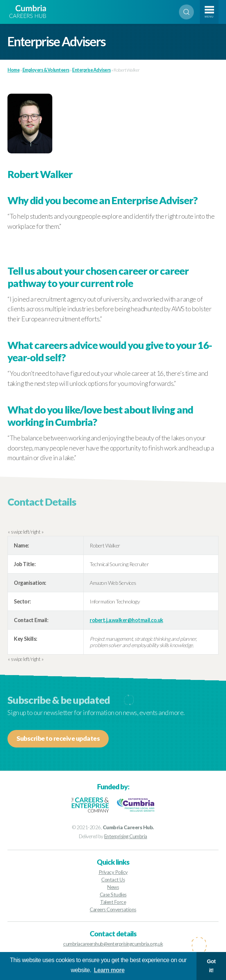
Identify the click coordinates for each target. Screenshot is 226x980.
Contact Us (113, 880)
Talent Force (113, 902)
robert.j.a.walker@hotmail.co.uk (126, 620)
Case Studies (113, 895)
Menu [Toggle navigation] (209, 17)
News (113, 887)
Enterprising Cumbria (126, 836)
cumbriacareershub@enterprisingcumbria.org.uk (113, 944)
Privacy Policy (113, 872)
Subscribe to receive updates (58, 738)
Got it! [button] (211, 966)
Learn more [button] (109, 970)
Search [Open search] (186, 12)
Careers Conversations (113, 909)
